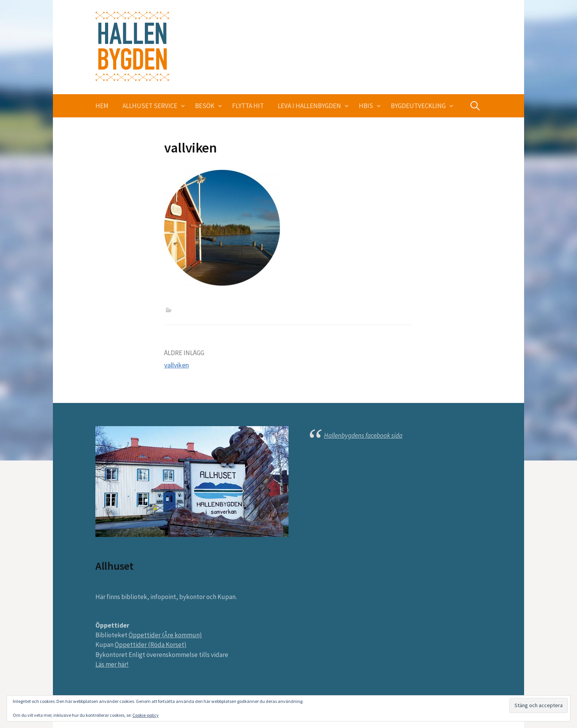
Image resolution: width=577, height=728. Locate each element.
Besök (205, 106)
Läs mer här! (112, 664)
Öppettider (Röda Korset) (151, 645)
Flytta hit (248, 106)
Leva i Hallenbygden (309, 106)
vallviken (176, 365)
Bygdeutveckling (418, 106)
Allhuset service (150, 106)
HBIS (366, 106)
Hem (102, 106)
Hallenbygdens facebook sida (363, 435)
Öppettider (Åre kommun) (165, 635)
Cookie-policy (146, 715)
